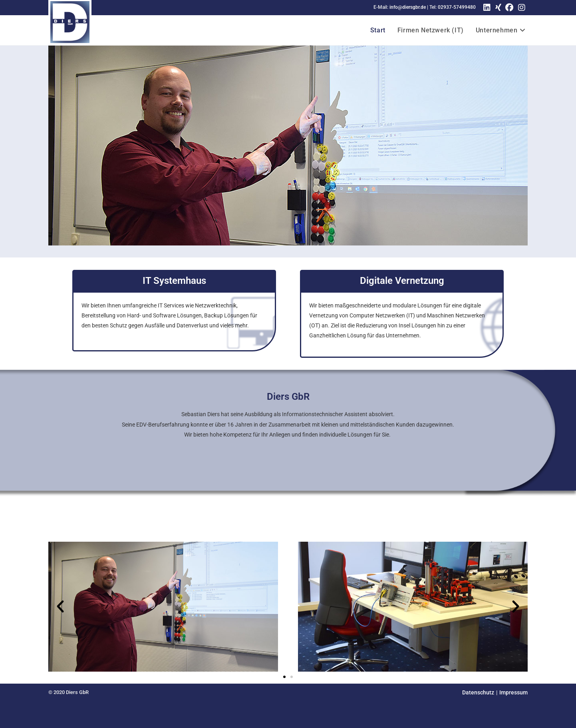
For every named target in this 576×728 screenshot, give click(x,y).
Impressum (513, 692)
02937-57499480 (457, 7)
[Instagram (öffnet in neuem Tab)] (522, 8)
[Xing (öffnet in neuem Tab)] (497, 8)
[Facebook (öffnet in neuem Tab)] (509, 8)
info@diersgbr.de (408, 7)
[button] (60, 606)
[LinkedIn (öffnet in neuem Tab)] (487, 8)
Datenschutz (478, 692)
